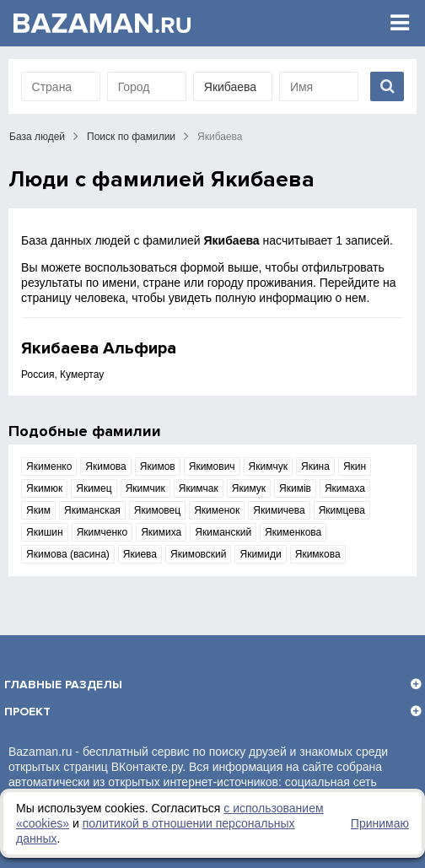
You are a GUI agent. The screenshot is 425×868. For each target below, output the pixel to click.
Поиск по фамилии (131, 137)
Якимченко (102, 532)
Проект (27, 712)
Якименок (217, 510)
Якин (355, 466)
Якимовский (198, 554)
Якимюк (44, 488)
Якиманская (92, 510)
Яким (38, 510)
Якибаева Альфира (99, 348)
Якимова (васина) (68, 554)
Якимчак (199, 488)
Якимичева (279, 510)
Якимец (94, 488)
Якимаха (345, 488)
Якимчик (145, 488)
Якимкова (318, 554)
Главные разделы (63, 685)
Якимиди (260, 554)
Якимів (295, 488)
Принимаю (380, 823)
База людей (37, 137)
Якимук (249, 488)
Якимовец (157, 510)
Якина (315, 466)
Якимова (105, 466)
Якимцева (342, 510)
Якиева (140, 554)
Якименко (49, 466)
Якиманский (223, 532)
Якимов (158, 466)
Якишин (45, 532)
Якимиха (161, 532)
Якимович (212, 466)
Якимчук (268, 466)
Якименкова (293, 532)
